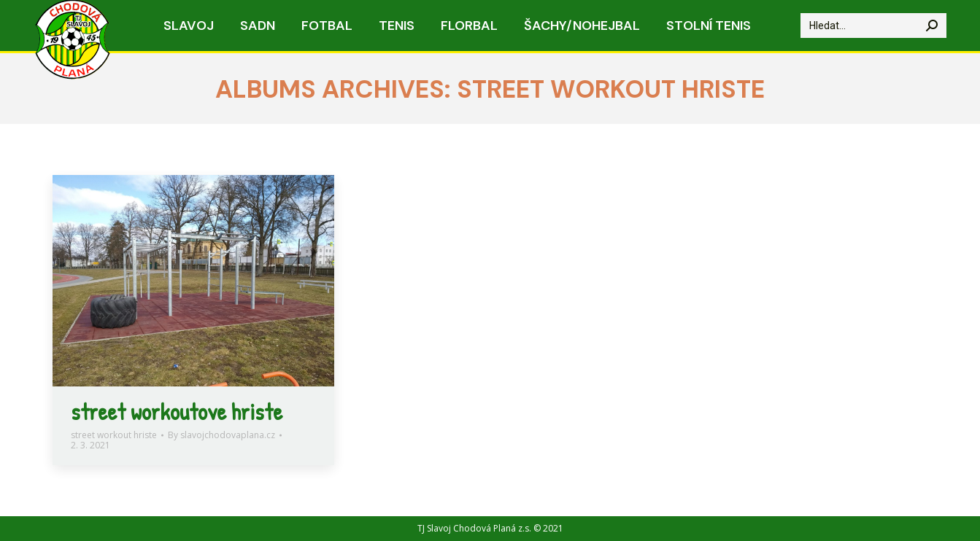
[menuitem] (189, 26)
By (221, 435)
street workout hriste (114, 435)
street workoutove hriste (177, 412)
